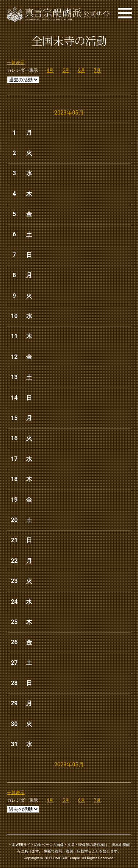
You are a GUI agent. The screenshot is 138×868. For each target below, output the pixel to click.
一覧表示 (16, 63)
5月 (66, 70)
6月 (82, 70)
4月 (50, 70)
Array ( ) (23, 80)
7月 (97, 70)
